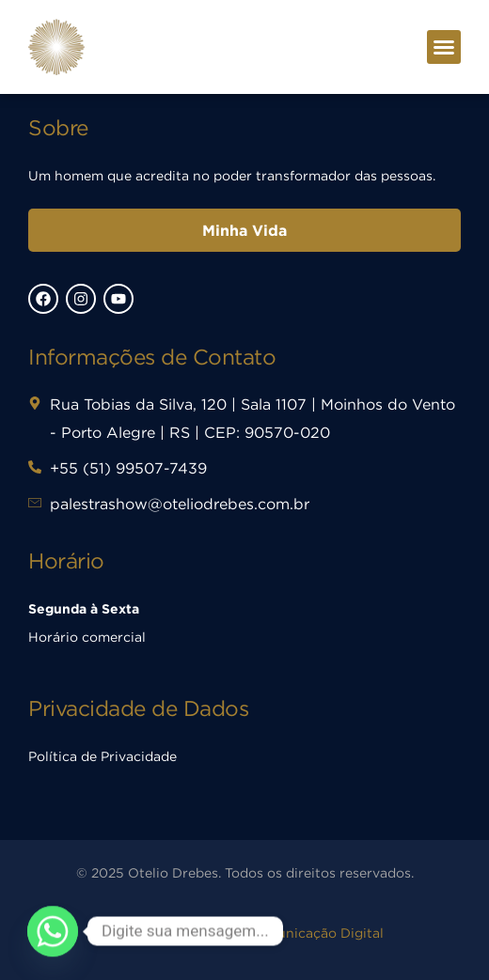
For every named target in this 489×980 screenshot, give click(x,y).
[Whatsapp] (53, 931)
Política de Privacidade (103, 756)
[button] (444, 47)
